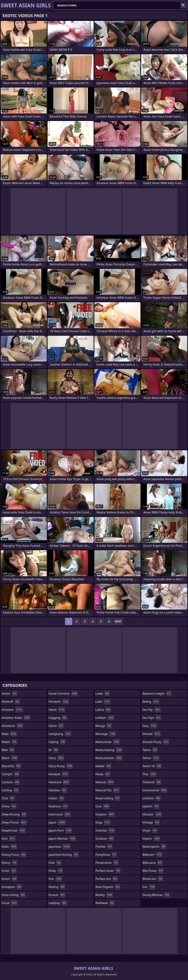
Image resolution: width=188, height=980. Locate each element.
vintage (151, 822)
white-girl (153, 879)
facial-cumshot (63, 694)
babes (9, 742)
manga (104, 726)
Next (118, 621)
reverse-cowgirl (157, 694)
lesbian (105, 718)
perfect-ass (107, 879)
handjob (59, 774)
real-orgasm (108, 887)
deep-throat (14, 822)
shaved (152, 734)
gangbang (60, 734)
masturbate (108, 742)
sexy (150, 726)
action (9, 694)
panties (104, 847)
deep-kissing (14, 814)
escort (9, 879)
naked (103, 766)
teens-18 (152, 766)
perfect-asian (108, 871)
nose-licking (108, 798)
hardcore (59, 782)
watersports (154, 847)
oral (103, 806)
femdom (59, 702)
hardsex (58, 790)
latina (103, 710)
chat (8, 798)
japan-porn (60, 830)
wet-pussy (153, 871)
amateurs (12, 726)
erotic (9, 871)
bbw (8, 750)
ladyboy (58, 903)
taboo (150, 750)
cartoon (11, 782)
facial (10, 903)
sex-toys (152, 718)
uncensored (155, 790)
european (12, 887)
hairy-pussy (61, 766)
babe (9, 734)
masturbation (109, 758)
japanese (60, 847)
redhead (105, 903)
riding (151, 702)
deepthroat (14, 830)
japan (57, 822)
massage (106, 734)
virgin (150, 830)
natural (105, 782)
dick (9, 839)
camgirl (11, 774)
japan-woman (62, 839)
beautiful (11, 766)
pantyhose (106, 855)
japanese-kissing (64, 855)
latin (103, 702)
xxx (149, 887)
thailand (152, 782)
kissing (57, 887)
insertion (58, 806)
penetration (107, 863)
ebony (9, 863)
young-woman (156, 895)
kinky (56, 871)
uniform (152, 798)
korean (57, 895)
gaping (57, 742)
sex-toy (152, 710)
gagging (58, 718)
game (56, 726)
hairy (56, 758)
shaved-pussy (156, 742)
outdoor (105, 839)
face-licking (13, 895)
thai (150, 774)
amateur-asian (16, 718)
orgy (103, 822)
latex (103, 694)
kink (55, 863)
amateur (12, 710)
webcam (153, 855)
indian (57, 798)
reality (104, 895)
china (9, 806)
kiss (55, 879)
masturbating (109, 750)
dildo (9, 847)
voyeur (151, 839)
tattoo (151, 758)
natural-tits (108, 790)
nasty (103, 774)
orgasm (105, 814)
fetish (57, 710)
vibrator (152, 814)
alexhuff (11, 702)
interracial (60, 814)
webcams (153, 863)
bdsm (10, 758)
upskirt (151, 806)
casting (10, 790)
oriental (105, 830)
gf (54, 750)
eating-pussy (14, 855)
